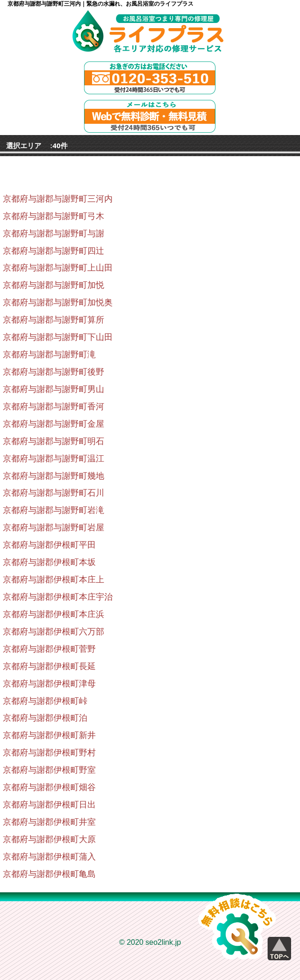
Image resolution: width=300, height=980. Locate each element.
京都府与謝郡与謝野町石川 (54, 493)
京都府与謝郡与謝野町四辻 (54, 251)
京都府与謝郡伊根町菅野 (49, 649)
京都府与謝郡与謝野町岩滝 (54, 510)
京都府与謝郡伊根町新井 (49, 735)
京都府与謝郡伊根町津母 (49, 684)
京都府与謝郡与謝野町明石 (54, 441)
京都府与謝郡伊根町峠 (45, 701)
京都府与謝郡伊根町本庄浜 (54, 614)
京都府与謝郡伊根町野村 (49, 753)
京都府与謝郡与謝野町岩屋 (54, 528)
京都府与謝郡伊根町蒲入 (49, 857)
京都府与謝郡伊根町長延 (49, 666)
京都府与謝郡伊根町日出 (49, 805)
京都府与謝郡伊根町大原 (49, 839)
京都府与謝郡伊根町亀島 (49, 874)
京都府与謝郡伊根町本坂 (49, 562)
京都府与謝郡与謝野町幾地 (54, 476)
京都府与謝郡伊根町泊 (45, 718)
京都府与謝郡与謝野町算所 (54, 320)
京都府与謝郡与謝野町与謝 (54, 234)
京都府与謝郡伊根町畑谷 (49, 787)
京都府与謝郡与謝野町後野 (54, 372)
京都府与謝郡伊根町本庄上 (54, 580)
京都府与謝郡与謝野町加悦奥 (58, 302)
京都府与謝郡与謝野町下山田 (58, 337)
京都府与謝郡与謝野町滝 (49, 354)
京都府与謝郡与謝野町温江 (54, 459)
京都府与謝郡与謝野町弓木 (54, 216)
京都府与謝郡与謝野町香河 (54, 407)
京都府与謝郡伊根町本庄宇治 (58, 597)
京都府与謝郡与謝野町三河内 (58, 199)
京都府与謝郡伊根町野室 (49, 770)
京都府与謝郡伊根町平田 (49, 545)
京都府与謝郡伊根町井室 (49, 822)
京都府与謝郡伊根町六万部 (54, 632)
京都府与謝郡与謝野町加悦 (54, 285)
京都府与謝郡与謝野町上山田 (58, 268)
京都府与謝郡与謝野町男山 (54, 389)
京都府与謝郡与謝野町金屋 (54, 424)
